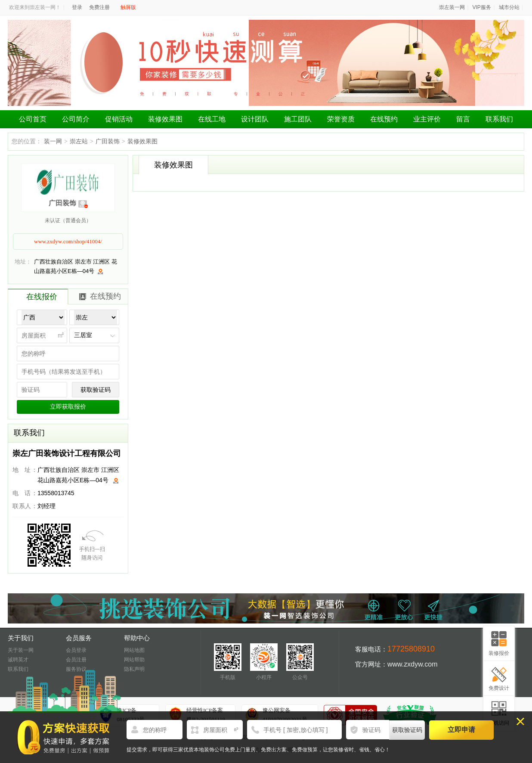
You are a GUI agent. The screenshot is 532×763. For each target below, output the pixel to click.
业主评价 (427, 119)
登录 (77, 7)
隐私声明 (134, 669)
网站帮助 (134, 660)
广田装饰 (108, 141)
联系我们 (499, 119)
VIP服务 (482, 7)
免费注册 (99, 7)
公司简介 (76, 119)
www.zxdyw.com (412, 664)
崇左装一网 (452, 7)
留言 (463, 119)
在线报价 (42, 297)
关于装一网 (21, 650)
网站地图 (134, 650)
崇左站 (79, 141)
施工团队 (298, 119)
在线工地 (212, 119)
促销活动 (119, 119)
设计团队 (255, 119)
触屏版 (128, 7)
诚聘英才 (18, 660)
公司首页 (33, 119)
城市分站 (509, 7)
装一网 (53, 141)
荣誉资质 (341, 119)
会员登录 (76, 650)
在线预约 (384, 119)
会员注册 (76, 660)
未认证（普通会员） (68, 220)
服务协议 (76, 669)
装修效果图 (165, 119)
